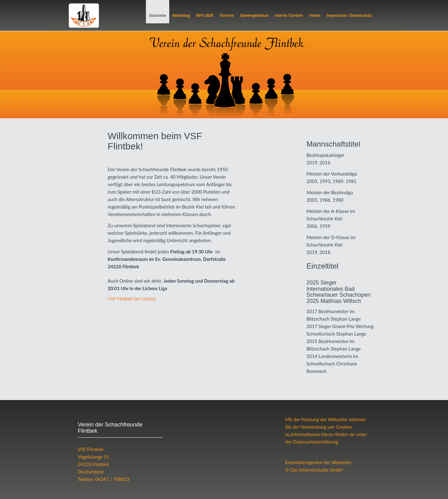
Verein (315, 16)
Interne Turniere (289, 16)
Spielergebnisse (254, 16)
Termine (226, 16)
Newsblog (181, 16)
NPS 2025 (205, 16)
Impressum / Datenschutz (349, 16)
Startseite (158, 16)
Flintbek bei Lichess (132, 299)
